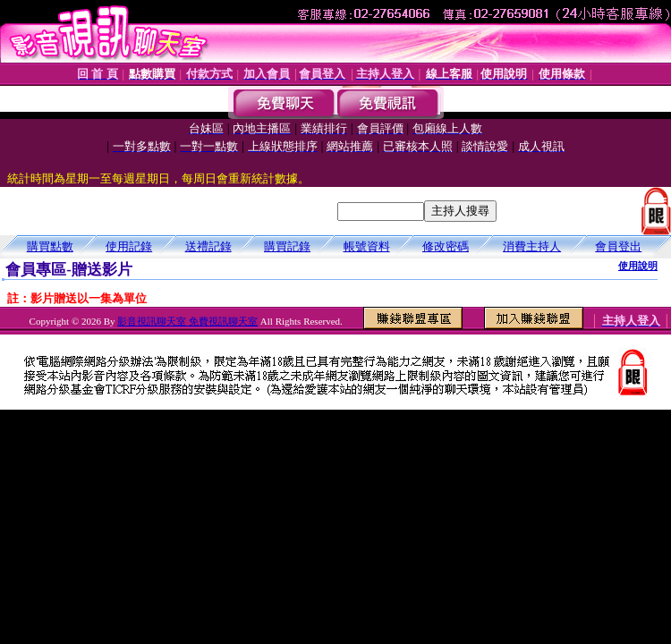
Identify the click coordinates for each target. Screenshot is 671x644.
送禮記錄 (208, 246)
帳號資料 (367, 246)
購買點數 (50, 246)
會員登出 (618, 246)
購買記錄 (287, 246)
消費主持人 (532, 246)
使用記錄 (129, 246)
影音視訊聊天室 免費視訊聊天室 (187, 321)
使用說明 (638, 266)
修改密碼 (446, 246)
